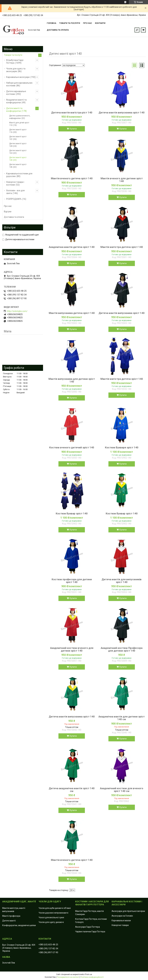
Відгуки (8, 212)
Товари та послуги (70, 23)
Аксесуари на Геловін (122, 916)
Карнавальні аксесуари (18, 77)
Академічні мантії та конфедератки (16, 101)
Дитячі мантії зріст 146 (18, 166)
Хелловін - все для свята (15, 192)
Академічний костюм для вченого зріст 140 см (122, 790)
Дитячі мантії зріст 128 (18, 145)
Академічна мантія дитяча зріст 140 (72, 247)
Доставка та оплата (58, 30)
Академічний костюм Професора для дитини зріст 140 (122, 649)
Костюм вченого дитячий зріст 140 (72, 447)
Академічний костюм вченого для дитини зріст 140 (72, 649)
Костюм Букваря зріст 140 (122, 447)
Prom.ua (88, 974)
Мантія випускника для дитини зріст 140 (72, 380)
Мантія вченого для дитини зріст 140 (122, 180)
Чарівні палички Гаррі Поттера (90, 932)
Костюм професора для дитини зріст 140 (72, 581)
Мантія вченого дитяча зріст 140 (72, 178)
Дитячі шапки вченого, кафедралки (20, 117)
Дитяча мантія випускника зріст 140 (122, 113)
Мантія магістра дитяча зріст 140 (122, 247)
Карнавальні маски (121, 920)
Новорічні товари (120, 925)
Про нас (88, 23)
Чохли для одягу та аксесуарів (16, 70)
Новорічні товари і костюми (15, 183)
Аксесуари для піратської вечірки (128, 911)
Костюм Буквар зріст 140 (72, 513)
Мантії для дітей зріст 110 (19, 124)
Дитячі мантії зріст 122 (18, 138)
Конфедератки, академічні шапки (19, 925)
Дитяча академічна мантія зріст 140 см (72, 790)
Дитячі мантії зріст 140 (18, 159)
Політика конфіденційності (92, 977)
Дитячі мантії (9, 921)
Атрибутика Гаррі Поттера (15, 61)
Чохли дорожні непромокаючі (53, 913)
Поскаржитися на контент (68, 977)
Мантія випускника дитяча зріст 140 (72, 313)
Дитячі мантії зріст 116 (18, 131)
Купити (73, 129)
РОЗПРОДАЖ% (14, 199)
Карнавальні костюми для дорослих (19, 175)
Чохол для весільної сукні (51, 917)
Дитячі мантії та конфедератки (14, 110)
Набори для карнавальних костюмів (19, 84)
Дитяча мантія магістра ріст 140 (72, 113)
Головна (51, 23)
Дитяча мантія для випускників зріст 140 (122, 581)
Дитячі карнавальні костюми (16, 93)
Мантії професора (11, 916)
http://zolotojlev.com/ (17, 311)
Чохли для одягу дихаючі (51, 922)
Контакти (100, 23)
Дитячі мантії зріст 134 (18, 152)
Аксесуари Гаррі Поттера (88, 927)
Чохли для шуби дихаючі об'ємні (55, 908)
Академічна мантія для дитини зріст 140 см (122, 718)
